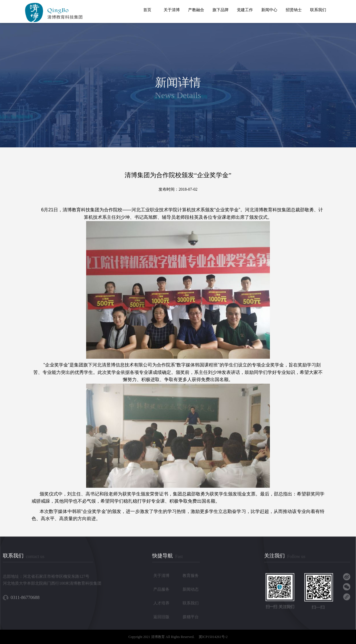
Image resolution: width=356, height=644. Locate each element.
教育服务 (191, 576)
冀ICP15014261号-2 (213, 637)
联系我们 (318, 10)
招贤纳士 (294, 10)
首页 (147, 10)
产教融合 (196, 10)
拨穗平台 (191, 617)
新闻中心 (269, 10)
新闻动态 (191, 589)
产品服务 (161, 589)
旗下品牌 (220, 10)
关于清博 (172, 10)
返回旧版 (161, 617)
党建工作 (245, 10)
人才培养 (161, 603)
